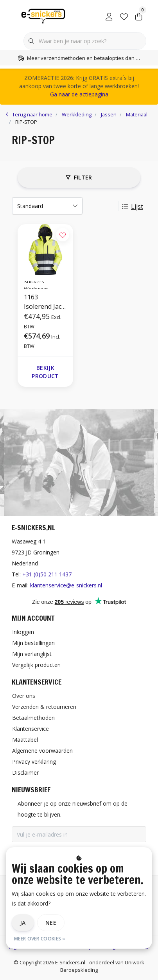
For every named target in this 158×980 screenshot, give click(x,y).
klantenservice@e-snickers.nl (66, 585)
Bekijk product (45, 372)
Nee (51, 923)
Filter (79, 177)
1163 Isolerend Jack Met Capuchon (45, 302)
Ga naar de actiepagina (79, 94)
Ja (23, 923)
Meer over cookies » (40, 939)
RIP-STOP (26, 122)
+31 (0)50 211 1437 (47, 574)
